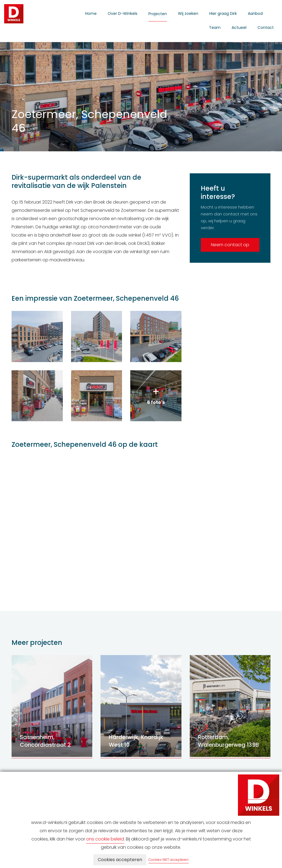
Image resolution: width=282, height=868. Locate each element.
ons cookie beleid (105, 839)
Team (215, 28)
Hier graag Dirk (223, 13)
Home (91, 13)
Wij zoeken (188, 13)
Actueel (239, 28)
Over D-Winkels (123, 13)
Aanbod (255, 13)
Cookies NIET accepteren (169, 860)
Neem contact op (230, 245)
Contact (266, 28)
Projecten (158, 14)
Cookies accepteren (120, 860)
